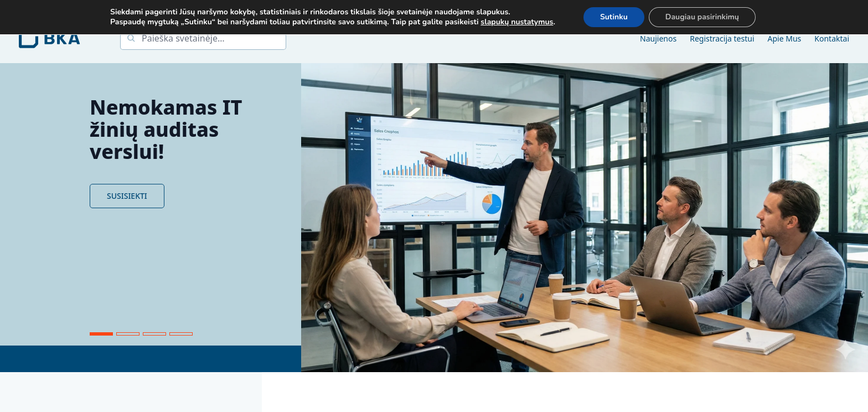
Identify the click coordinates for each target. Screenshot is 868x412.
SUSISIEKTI (127, 196)
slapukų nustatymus (517, 22)
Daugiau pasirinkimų (702, 17)
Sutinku (614, 17)
